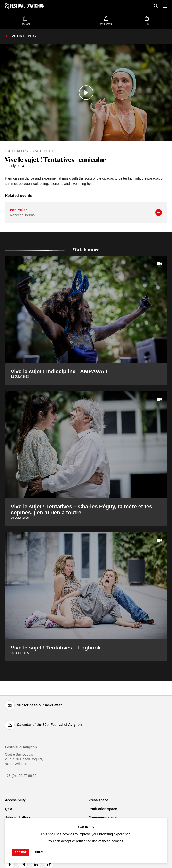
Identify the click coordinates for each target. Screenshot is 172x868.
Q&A (9, 809)
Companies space (103, 817)
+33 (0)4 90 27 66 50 (21, 776)
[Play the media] (86, 93)
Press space (98, 800)
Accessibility (15, 800)
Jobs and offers (17, 817)
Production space (103, 809)
